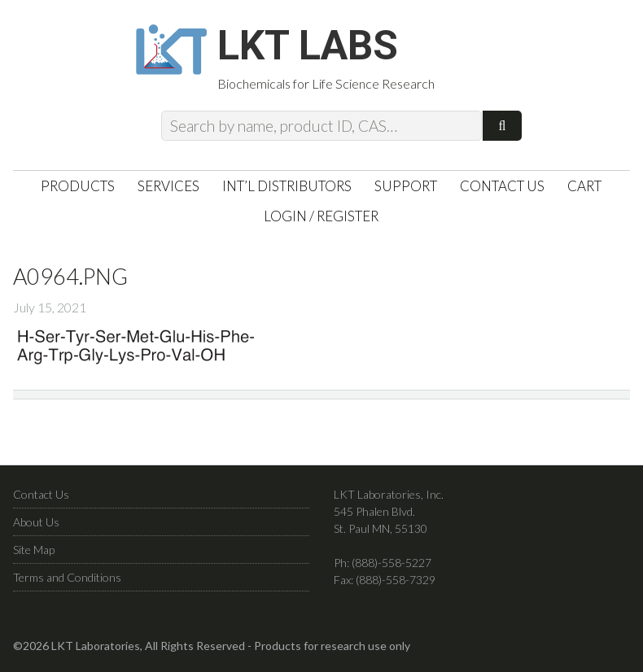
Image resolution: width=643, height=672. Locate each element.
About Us (36, 522)
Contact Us (41, 494)
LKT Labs (308, 46)
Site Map (34, 550)
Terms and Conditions (67, 577)
